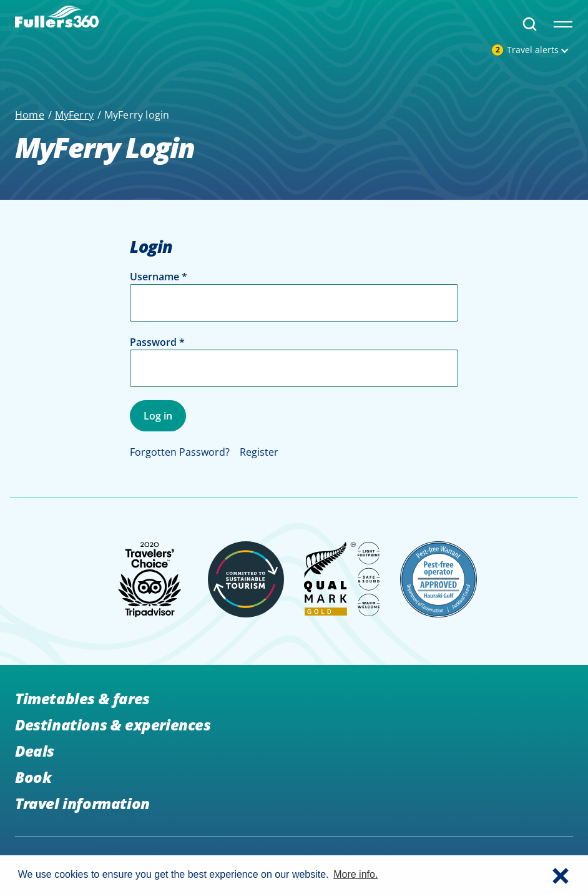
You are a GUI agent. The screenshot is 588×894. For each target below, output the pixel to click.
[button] (561, 875)
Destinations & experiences (113, 725)
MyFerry (74, 115)
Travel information (82, 803)
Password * (157, 342)
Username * (159, 277)
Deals (35, 751)
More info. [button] (355, 874)
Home (30, 115)
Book (33, 777)
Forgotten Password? (180, 452)
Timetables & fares (82, 698)
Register (259, 452)
